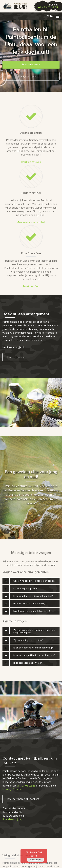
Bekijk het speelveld (31, 76)
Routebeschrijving (12, 820)
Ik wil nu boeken (31, 65)
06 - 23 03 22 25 (48, 8)
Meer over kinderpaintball (31, 222)
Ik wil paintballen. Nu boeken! (23, 799)
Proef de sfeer (31, 286)
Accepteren (35, 860)
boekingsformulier (12, 789)
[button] (31, 581)
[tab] (31, 581)
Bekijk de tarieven (31, 162)
